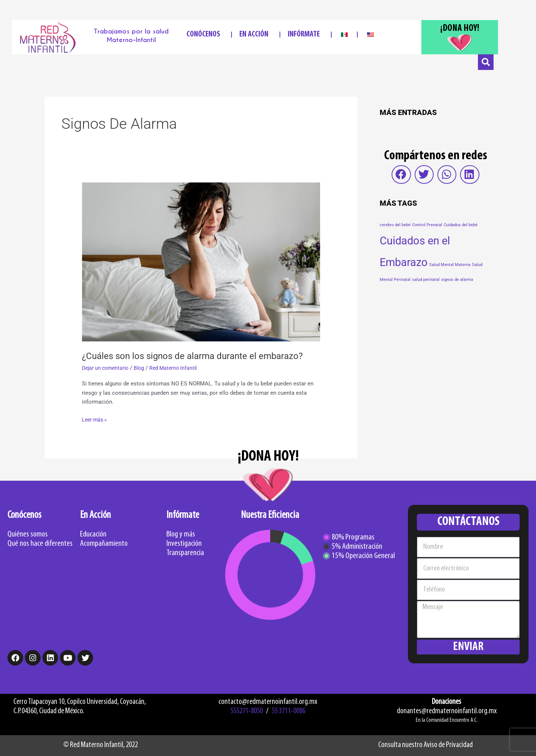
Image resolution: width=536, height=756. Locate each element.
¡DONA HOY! (460, 28)
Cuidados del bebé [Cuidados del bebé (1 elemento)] (461, 225)
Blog (143, 368)
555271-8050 (247, 711)
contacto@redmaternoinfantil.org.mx (268, 702)
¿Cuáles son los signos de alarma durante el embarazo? (200, 356)
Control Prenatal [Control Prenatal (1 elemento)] (427, 225)
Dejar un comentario (107, 368)
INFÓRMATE (306, 34)
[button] (401, 174)
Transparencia (185, 553)
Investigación (184, 544)
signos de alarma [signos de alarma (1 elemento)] (457, 280)
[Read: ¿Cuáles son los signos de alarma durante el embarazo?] (201, 262)
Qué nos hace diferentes (40, 544)
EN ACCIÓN (256, 34)
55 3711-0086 (288, 711)
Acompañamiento (104, 544)
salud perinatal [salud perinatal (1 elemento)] (426, 280)
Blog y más (181, 534)
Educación (93, 534)
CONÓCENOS (205, 34)
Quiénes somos (28, 534)
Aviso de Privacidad (448, 745)
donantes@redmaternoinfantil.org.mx (447, 711)
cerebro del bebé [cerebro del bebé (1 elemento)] (395, 225)
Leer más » (95, 419)
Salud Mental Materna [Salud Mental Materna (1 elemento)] (450, 265)
